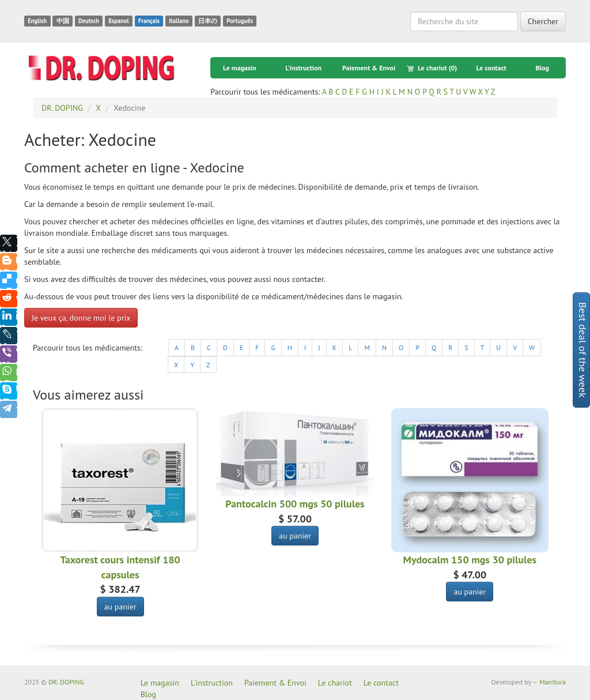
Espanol (118, 21)
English (37, 21)
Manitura (553, 682)
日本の (208, 21)
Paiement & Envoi (369, 68)
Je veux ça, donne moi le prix (81, 318)
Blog (542, 68)
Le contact (491, 68)
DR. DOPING (66, 682)
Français (149, 21)
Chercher (543, 21)
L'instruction (303, 68)
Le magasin (240, 68)
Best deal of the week (583, 350)
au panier (120, 607)
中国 (63, 21)
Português (240, 21)
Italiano (179, 21)
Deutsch (89, 21)
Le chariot (432, 68)
